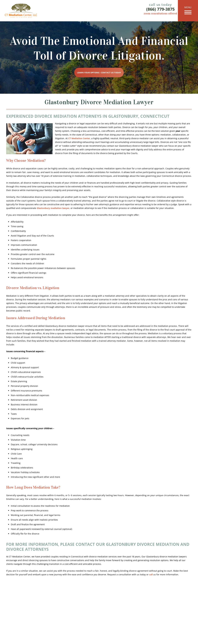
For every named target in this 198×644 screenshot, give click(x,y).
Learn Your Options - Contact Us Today (99, 73)
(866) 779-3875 (160, 9)
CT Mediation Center (79, 138)
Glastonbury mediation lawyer (53, 208)
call (151, 574)
